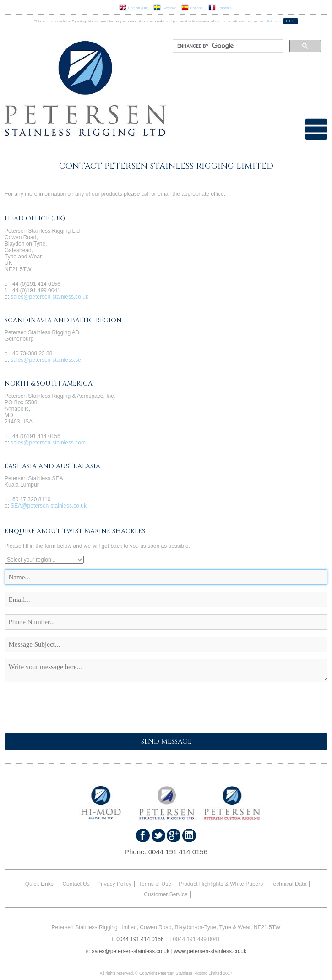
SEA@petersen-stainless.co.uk (49, 506)
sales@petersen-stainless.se (46, 360)
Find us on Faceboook (143, 835)
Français (220, 8)
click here (273, 21)
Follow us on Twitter (158, 835)
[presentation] (74, 708)
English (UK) (134, 8)
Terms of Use (155, 884)
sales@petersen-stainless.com (48, 443)
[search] (227, 46)
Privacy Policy (114, 884)
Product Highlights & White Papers (221, 884)
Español (193, 8)
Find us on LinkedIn (189, 835)
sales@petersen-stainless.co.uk (49, 297)
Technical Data (289, 884)
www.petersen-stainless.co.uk (210, 951)
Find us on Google (174, 835)
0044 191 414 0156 (178, 852)
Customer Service (166, 894)
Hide (291, 21)
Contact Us (76, 884)
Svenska (165, 8)
